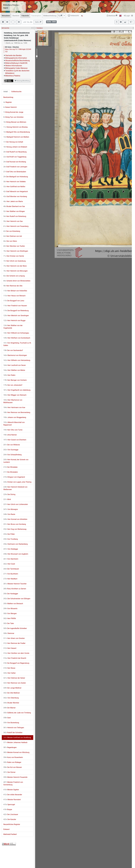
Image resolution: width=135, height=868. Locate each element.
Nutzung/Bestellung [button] (22, 81)
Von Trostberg (11, 539)
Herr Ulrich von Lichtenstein (16, 504)
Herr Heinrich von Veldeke (15, 182)
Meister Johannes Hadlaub (15, 742)
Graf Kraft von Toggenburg (15, 157)
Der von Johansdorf (13, 385)
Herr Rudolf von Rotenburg (15, 216)
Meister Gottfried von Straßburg (17, 737)
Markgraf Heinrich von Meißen (16, 137)
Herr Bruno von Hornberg (15, 524)
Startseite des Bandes (13, 55)
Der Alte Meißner (12, 693)
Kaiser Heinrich (10, 107)
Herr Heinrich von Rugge (14, 320)
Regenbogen (10, 747)
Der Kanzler (10, 819)
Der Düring (9, 494)
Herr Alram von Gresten (14, 638)
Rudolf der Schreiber (13, 733)
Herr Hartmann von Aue (14, 407)
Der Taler (9, 623)
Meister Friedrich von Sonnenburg (13, 783)
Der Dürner (9, 772)
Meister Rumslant (12, 800)
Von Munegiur (11, 509)
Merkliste (112, 16)
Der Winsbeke (10, 467)
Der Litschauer (11, 814)
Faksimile (25, 16)
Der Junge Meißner (12, 688)
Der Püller (9, 534)
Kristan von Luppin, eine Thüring (17, 482)
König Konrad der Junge (13, 112)
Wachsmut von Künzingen (15, 355)
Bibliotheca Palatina (13, 76)
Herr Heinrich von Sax (13, 221)
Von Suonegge (11, 450)
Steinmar (9, 633)
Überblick (16, 16)
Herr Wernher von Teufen (14, 246)
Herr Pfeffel (10, 618)
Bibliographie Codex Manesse (16, 68)
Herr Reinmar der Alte (13, 286)
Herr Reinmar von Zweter (15, 683)
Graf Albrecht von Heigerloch (16, 192)
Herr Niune (9, 668)
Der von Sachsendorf (13, 350)
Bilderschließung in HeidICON (16, 63)
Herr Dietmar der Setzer (14, 678)
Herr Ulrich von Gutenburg (15, 261)
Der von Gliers (10, 241)
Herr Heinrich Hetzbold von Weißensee (15, 488)
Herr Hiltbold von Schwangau (16, 333)
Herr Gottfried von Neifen (14, 187)
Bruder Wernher (11, 703)
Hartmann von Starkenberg (16, 544)
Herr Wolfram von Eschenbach (17, 338)
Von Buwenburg (11, 723)
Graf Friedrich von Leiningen (15, 167)
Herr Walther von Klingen (14, 211)
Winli (7, 499)
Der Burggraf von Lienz (14, 301)
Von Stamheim (11, 559)
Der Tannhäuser (11, 569)
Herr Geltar (9, 673)
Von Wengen (10, 613)
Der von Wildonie (12, 445)
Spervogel (9, 805)
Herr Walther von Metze (14, 370)
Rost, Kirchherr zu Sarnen (15, 589)
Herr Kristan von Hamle (14, 256)
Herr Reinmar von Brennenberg (17, 412)
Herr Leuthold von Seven (15, 365)
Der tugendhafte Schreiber (15, 628)
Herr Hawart (10, 648)
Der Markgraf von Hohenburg (16, 177)
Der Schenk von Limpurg (14, 276)
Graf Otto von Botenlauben (15, 172)
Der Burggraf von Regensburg (16, 663)
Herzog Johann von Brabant (15, 147)
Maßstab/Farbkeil (10, 834)
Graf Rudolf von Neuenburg (15, 152)
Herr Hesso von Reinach (14, 296)
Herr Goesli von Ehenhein (15, 440)
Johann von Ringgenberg (15, 417)
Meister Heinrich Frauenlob (15, 777)
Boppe (8, 809)
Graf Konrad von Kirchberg (15, 162)
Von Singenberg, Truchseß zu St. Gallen (17, 344)
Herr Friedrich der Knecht (15, 658)
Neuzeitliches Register (12, 824)
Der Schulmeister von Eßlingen (17, 599)
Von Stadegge (11, 549)
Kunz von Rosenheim (13, 757)
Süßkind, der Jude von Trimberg (17, 713)
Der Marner (9, 708)
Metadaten (6, 16)
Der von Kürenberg (12, 231)
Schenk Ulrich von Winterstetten (17, 281)
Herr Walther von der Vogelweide (13, 327)
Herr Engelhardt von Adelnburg (17, 390)
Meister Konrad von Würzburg (16, 752)
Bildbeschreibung (50, 16)
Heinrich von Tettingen (14, 728)
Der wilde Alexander (13, 795)
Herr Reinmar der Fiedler (14, 643)
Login (127, 16)
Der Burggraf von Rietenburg (16, 311)
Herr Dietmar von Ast (13, 236)
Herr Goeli (9, 564)
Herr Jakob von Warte (13, 201)
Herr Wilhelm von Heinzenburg (17, 360)
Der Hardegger (11, 594)
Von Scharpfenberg (12, 455)
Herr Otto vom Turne (13, 430)
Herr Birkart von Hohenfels (15, 291)
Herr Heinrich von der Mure (15, 266)
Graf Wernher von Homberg (15, 196)
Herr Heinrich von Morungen (16, 271)
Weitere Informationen (14, 66)
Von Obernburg (11, 698)
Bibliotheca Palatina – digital (12, 6)
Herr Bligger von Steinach (15, 395)
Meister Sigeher (11, 790)
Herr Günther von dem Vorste (16, 653)
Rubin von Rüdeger (12, 762)
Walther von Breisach (13, 604)
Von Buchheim (11, 574)
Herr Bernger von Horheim (15, 380)
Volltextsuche (16, 92)
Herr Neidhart (10, 579)
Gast (7, 718)
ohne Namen (10, 435)
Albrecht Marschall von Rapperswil (14, 424)
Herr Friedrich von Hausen (15, 306)
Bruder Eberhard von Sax (14, 206)
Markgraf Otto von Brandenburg (17, 132)
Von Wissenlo (10, 609)
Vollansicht (73, 16)
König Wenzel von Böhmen (15, 122)
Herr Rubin (9, 375)
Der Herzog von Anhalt (13, 142)
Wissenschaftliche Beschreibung (17, 61)
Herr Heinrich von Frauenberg (16, 226)
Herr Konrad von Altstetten (15, 519)
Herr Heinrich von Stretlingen (16, 251)
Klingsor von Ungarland (14, 477)
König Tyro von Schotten (13, 117)
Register (8, 102)
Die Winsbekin (11, 472)
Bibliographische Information (16, 58)
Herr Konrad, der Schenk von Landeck (16, 461)
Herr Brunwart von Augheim (16, 554)
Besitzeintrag (8, 97)
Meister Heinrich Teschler (15, 584)
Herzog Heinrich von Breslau (16, 127)
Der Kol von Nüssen (13, 767)
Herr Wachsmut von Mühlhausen (13, 401)
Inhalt (6, 92)
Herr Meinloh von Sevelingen (16, 316)
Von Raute (9, 514)
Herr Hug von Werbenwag (15, 529)
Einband (6, 829)
